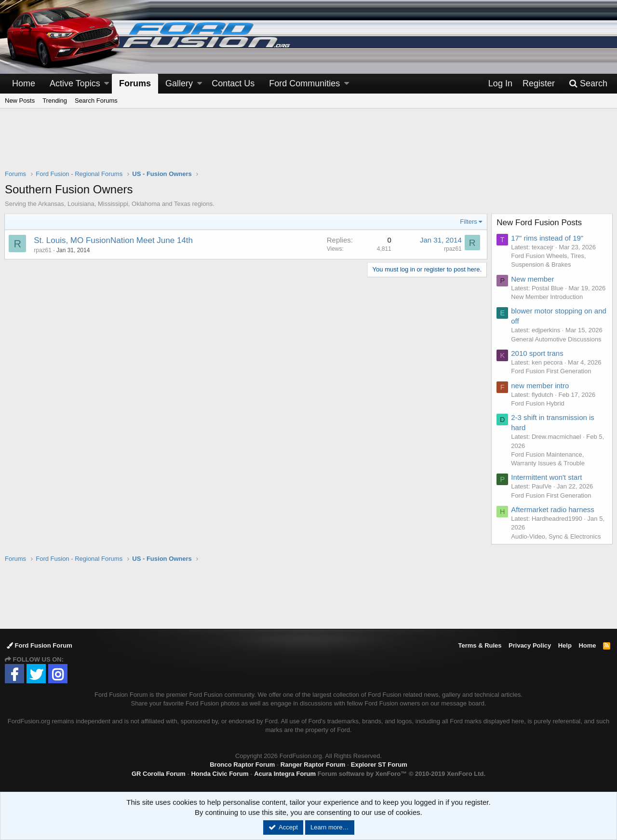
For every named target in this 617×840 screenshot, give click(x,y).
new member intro (540, 386)
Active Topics (75, 83)
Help (565, 645)
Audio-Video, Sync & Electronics (556, 536)
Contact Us (233, 83)
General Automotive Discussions (557, 339)
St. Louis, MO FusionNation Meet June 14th (114, 240)
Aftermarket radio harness (553, 509)
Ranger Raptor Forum (313, 765)
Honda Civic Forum (220, 774)
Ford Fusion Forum (40, 645)
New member (533, 279)
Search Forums (96, 101)
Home (24, 83)
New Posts (20, 101)
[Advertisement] (308, 145)
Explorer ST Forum (379, 765)
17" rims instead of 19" (548, 238)
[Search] (588, 84)
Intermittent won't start (547, 477)
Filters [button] (468, 222)
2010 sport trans (537, 353)
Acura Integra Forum (285, 774)
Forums (135, 83)
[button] (107, 84)
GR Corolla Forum (159, 774)
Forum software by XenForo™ (402, 774)
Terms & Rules (480, 645)
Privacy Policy (530, 645)
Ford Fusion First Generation (551, 371)
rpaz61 (43, 250)
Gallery (179, 83)
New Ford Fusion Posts (540, 223)
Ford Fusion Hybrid (538, 403)
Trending (55, 101)
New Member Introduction (547, 297)
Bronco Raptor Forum (242, 765)
